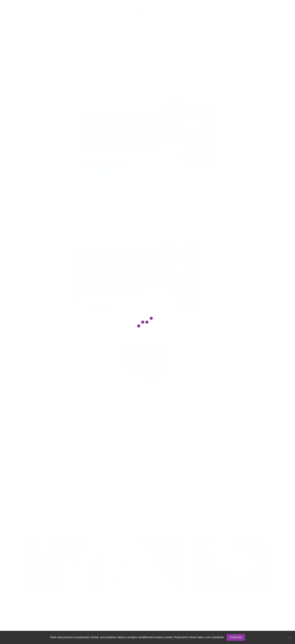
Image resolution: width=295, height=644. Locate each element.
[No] (290, 637)
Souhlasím (236, 637)
